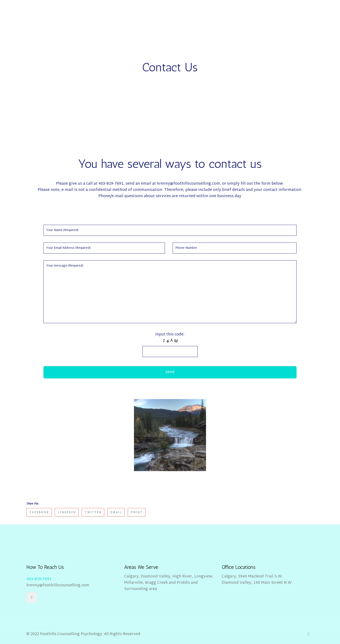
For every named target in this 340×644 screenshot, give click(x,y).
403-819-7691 (39, 579)
